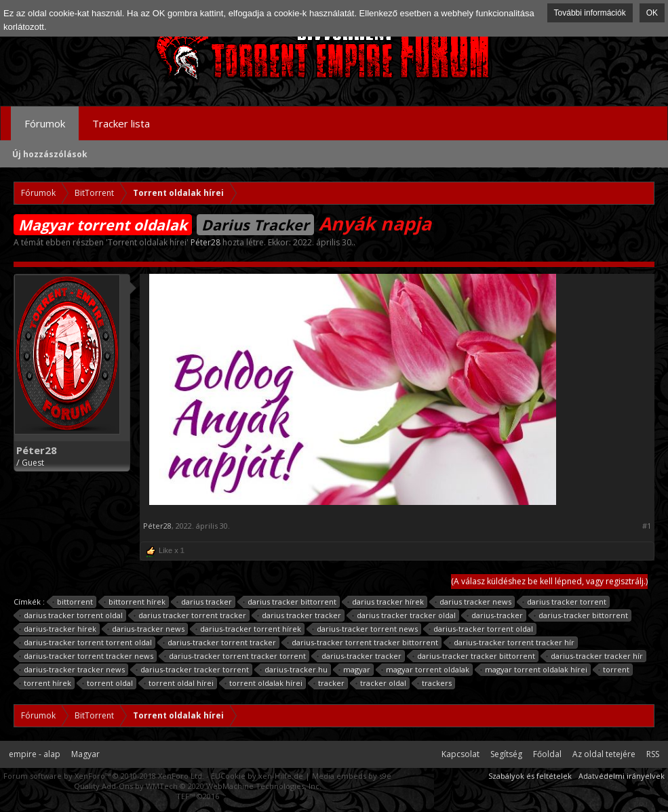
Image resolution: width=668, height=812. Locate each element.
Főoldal (547, 754)
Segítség (506, 754)
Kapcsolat (460, 754)
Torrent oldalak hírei (147, 242)
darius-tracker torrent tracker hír (512, 643)
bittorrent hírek (135, 602)
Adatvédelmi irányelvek (622, 776)
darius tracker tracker (299, 615)
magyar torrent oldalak (426, 670)
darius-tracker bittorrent (581, 615)
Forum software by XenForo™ (104, 776)
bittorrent (73, 602)
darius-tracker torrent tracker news (86, 656)
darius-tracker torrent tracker (220, 643)
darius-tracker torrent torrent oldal (86, 643)
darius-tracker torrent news (365, 629)
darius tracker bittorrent (290, 602)
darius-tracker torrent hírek (249, 629)
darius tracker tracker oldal (404, 615)
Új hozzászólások (50, 154)
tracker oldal (381, 683)
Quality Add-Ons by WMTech (198, 786)
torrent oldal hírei (179, 683)
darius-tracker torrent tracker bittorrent (363, 643)
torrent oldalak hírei (264, 683)
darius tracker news (473, 602)
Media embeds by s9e (352, 776)
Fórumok (45, 123)
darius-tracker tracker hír (595, 656)
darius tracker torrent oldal (71, 615)
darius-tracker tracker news (72, 670)
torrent (614, 670)
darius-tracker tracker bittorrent (474, 656)
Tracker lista (121, 123)
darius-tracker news (146, 629)
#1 (647, 526)
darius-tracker (495, 615)
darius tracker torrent (565, 602)
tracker (329, 683)
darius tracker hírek (386, 602)
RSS (653, 754)
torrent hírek (45, 683)
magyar (355, 670)
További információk (590, 13)
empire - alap (35, 754)
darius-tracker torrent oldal (481, 629)
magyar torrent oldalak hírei (534, 670)
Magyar (85, 754)
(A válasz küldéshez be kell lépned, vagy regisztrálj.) (549, 581)
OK (652, 13)
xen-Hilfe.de (281, 776)
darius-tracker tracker (359, 656)
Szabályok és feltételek (530, 776)
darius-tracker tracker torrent (193, 670)
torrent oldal (108, 683)
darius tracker (204, 602)
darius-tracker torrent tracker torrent (235, 656)
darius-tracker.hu (294, 670)
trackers (435, 683)
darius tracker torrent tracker (190, 615)
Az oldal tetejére (604, 754)
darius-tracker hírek (58, 629)
